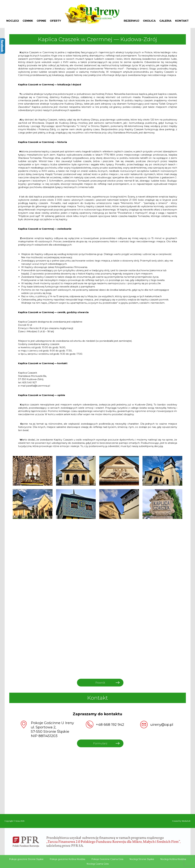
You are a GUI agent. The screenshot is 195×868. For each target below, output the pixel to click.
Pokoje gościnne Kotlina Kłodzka (67, 859)
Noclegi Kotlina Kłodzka (173, 859)
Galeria (165, 21)
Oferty (55, 21)
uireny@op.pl (162, 725)
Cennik (28, 21)
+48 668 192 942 (110, 725)
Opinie (41, 21)
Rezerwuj (131, 21)
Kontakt (182, 21)
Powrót (100, 683)
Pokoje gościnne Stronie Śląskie (26, 859)
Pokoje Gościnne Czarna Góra (107, 859)
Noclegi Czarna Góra (98, 864)
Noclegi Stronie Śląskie (142, 859)
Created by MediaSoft (181, 821)
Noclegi (13, 21)
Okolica (149, 21)
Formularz (100, 743)
